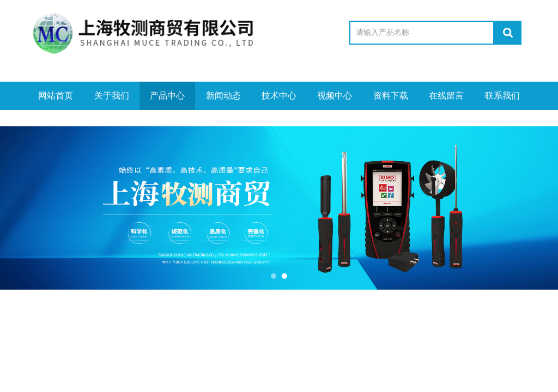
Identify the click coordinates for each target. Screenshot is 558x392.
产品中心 (167, 96)
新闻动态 (223, 96)
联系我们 (502, 96)
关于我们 (112, 96)
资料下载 (391, 96)
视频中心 (335, 96)
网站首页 (56, 96)
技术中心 (279, 96)
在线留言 (446, 96)
